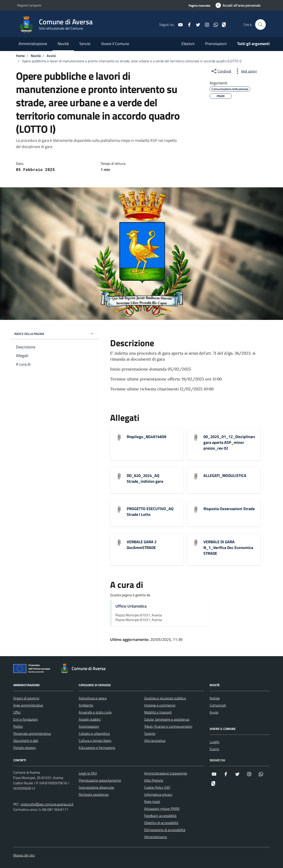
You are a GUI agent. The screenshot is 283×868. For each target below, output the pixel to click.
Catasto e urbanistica (94, 733)
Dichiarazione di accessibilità (165, 830)
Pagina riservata (199, 5)
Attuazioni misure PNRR (162, 809)
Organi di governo (26, 698)
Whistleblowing (156, 837)
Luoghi (214, 742)
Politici (18, 726)
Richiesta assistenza (94, 794)
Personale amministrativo (32, 733)
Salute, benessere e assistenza (167, 719)
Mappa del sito (24, 855)
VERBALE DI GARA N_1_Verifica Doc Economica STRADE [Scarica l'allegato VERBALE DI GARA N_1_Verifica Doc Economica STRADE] (228, 548)
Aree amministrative (28, 705)
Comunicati (218, 705)
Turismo (150, 733)
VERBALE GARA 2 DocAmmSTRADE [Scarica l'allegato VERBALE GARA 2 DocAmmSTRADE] (142, 545)
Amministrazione (33, 44)
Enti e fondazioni (26, 719)
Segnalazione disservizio (96, 787)
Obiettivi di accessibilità (161, 823)
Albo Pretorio (154, 780)
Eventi (214, 749)
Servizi (85, 44)
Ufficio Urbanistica (131, 606)
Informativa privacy (158, 794)
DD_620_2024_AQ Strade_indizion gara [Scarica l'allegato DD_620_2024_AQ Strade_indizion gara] (145, 479)
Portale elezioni (25, 748)
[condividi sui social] (221, 71)
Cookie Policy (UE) (157, 787)
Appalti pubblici (90, 719)
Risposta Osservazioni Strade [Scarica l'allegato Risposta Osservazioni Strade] (229, 509)
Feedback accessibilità (160, 816)
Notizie (215, 698)
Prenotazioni (216, 44)
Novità (63, 44)
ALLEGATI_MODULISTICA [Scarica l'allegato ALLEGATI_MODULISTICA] (225, 476)
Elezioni (188, 44)
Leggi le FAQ (88, 773)
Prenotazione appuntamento (100, 780)
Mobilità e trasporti (158, 712)
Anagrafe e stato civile (95, 712)
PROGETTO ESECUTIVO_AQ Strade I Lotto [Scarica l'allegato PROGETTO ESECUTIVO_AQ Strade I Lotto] (150, 512)
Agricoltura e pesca (93, 698)
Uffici (17, 712)
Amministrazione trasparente (166, 773)
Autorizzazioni (89, 726)
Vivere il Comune (115, 44)
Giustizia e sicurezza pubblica (165, 698)
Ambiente (86, 705)
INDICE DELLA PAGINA (54, 334)
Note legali (152, 802)
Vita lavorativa (155, 741)
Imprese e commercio (160, 705)
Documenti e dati (26, 741)
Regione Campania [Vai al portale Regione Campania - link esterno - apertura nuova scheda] (29, 5)
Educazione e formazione (97, 748)
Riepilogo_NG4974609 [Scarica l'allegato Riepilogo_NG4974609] (146, 437)
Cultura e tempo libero (95, 741)
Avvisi (214, 712)
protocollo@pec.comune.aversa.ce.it (47, 804)
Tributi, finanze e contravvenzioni (168, 726)
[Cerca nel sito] (260, 25)
